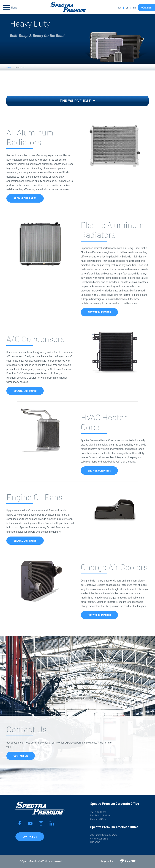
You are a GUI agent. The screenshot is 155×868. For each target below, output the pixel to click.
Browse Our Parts (25, 198)
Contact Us (21, 756)
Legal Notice (107, 861)
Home (9, 67)
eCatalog (146, 7)
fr (134, 8)
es (127, 8)
